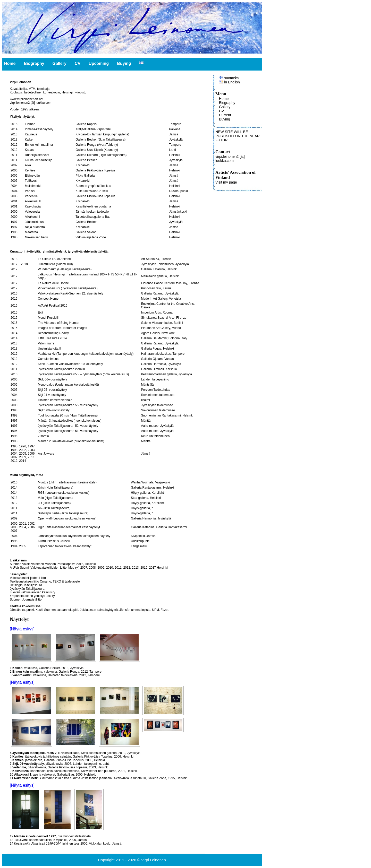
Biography (34, 63)
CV (78, 63)
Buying (124, 63)
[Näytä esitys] (22, 629)
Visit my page (226, 182)
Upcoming (99, 63)
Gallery (60, 63)
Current (225, 115)
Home (10, 63)
